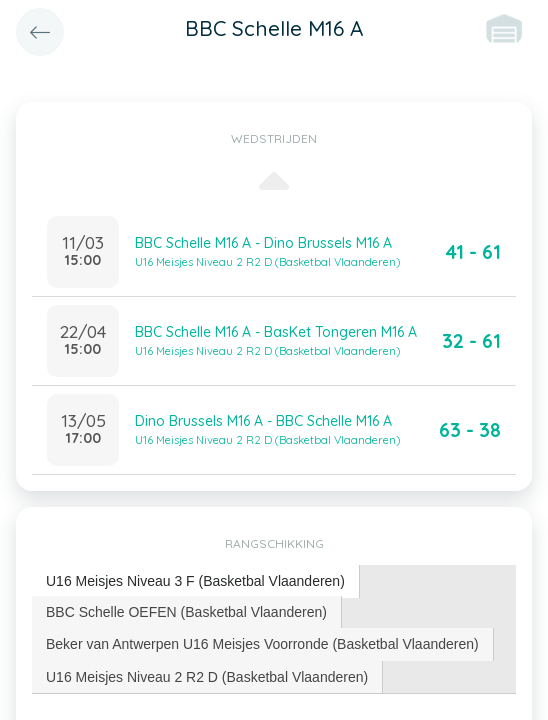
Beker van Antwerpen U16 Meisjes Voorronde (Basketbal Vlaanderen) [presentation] (262, 644)
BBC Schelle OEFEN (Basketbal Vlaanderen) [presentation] (186, 612)
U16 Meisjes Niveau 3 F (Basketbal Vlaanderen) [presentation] (195, 581)
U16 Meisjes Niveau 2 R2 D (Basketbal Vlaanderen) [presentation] (207, 677)
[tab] (196, 581)
